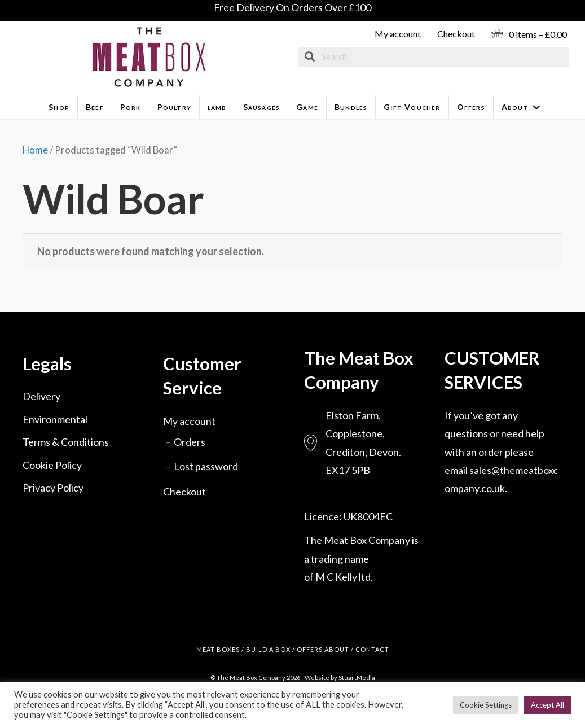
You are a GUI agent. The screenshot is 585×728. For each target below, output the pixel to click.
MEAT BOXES (218, 649)
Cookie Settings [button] (486, 705)
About (515, 107)
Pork (131, 107)
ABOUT (337, 649)
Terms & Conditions (66, 442)
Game (307, 107)
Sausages (262, 107)
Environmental (55, 419)
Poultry (174, 107)
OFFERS (310, 649)
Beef (95, 107)
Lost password (206, 466)
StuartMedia (357, 677)
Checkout (456, 34)
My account (398, 34)
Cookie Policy (52, 465)
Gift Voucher (412, 107)
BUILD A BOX (268, 649)
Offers (471, 107)
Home (35, 150)
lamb (217, 107)
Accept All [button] (547, 705)
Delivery (41, 396)
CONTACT (372, 649)
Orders (190, 442)
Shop (59, 107)
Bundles (351, 107)
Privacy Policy (53, 488)
